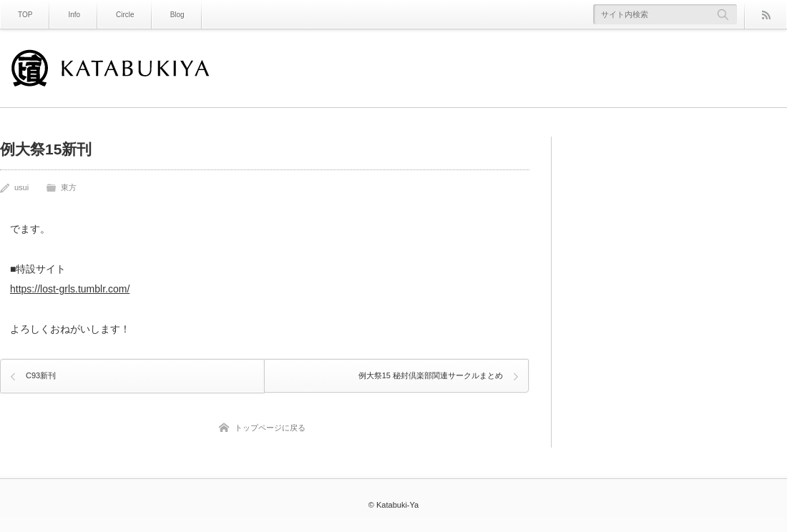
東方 (69, 187)
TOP (25, 15)
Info (74, 15)
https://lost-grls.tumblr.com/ (70, 289)
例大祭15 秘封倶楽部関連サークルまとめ (430, 374)
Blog (177, 15)
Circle (125, 15)
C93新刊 (41, 374)
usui (21, 187)
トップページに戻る (270, 425)
